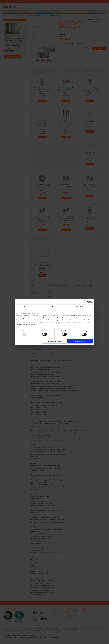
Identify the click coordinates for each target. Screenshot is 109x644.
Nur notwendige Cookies (54, 341)
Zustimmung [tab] (28, 307)
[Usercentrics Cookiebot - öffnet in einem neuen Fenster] (85, 302)
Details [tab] (55, 307)
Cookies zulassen (80, 341)
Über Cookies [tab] (81, 307)
